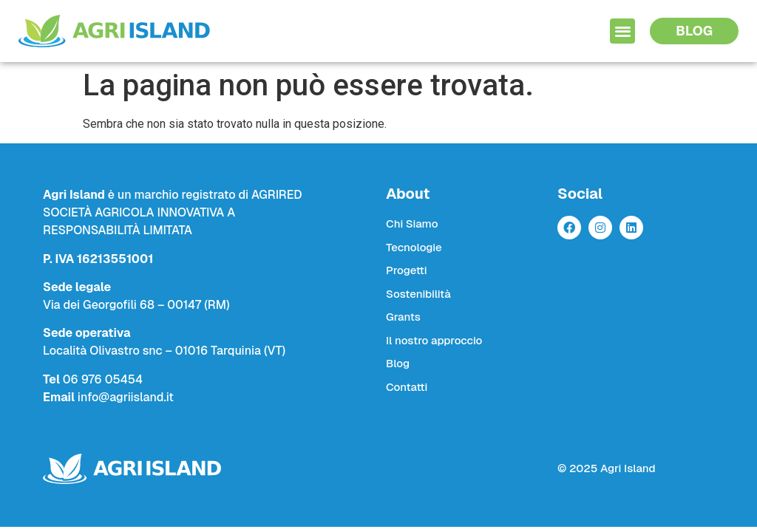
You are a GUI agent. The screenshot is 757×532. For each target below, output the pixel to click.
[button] (623, 31)
